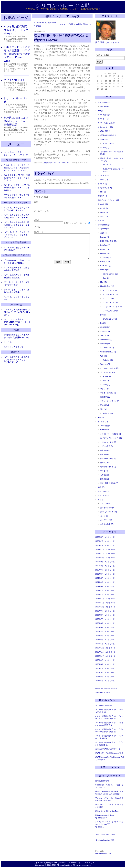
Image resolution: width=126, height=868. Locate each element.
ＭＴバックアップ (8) (110, 311)
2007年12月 (100, 549)
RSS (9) (103, 323)
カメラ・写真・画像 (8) (106, 123)
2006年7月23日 (39, 31)
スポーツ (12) (103, 180)
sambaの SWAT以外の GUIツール (108, 749)
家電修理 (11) (105, 397)
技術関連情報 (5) (104, 225)
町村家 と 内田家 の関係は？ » (80, 24)
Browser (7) (105, 237)
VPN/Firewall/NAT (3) (108, 352)
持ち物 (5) (104, 212)
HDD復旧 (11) (105, 262)
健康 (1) (101, 221)
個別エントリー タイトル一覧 (106, 688)
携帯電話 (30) (108, 413)
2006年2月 (99, 640)
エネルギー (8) (103, 119)
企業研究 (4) (102, 196)
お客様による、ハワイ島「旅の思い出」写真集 (17, 291)
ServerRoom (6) (106, 340)
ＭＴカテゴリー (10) (110, 294)
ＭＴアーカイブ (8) (110, 290)
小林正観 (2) (105, 454)
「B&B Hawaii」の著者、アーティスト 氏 (17, 262)
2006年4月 (99, 631)
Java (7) (106, 381)
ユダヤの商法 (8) (106, 446)
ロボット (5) (105, 389)
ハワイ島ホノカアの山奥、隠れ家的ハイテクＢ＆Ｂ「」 (17, 225)
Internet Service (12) (110, 274)
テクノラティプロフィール (105, 834)
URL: (36, 220)
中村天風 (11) (105, 450)
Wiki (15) (103, 356)
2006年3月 (99, 636)
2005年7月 (99, 668)
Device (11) (104, 249)
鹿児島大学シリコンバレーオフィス (57, 163)
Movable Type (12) (107, 286)
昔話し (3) (104, 217)
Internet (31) (105, 270)
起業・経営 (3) (103, 495)
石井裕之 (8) (105, 475)
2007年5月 (99, 578)
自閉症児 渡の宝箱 (102, 781)
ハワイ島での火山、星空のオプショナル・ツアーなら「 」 (17, 360)
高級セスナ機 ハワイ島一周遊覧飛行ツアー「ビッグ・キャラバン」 (17, 178)
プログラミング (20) (108, 372)
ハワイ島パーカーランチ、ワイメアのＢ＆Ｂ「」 (17, 235)
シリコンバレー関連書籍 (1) (110, 434)
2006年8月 (99, 615)
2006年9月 (99, 611)
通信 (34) (104, 409)
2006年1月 (99, 644)
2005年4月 (99, 681)
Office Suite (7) (108, 348)
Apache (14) (105, 229)
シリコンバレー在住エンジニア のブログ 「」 (17, 322)
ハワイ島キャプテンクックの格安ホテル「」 (17, 216)
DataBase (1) (105, 245)
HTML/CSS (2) (106, 266)
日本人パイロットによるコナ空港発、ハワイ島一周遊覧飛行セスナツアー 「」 (17, 54)
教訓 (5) (101, 418)
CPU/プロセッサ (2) (110, 319)
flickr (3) (106, 278)
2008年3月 (99, 537)
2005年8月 (99, 664)
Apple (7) (104, 233)
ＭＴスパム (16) (109, 299)
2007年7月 (99, 570)
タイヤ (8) (104, 516)
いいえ (37, 227)
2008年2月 (99, 541)
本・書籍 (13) (103, 422)
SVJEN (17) (105, 148)
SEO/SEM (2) (105, 327)
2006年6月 (99, 623)
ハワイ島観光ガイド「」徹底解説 (17, 276)
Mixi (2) (103, 192)
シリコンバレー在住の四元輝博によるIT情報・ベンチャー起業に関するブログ (63, 9)
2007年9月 (99, 562)
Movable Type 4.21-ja (103, 853)
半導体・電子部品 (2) (108, 393)
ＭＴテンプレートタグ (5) (112, 307)
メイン (62, 24)
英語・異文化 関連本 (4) (109, 483)
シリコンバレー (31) (105, 127)
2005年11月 (100, 652)
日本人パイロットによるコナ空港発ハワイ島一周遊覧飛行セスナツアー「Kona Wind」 (17, 168)
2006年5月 (99, 627)
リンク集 (8, 342)
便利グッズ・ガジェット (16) (109, 200)
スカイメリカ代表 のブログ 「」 (17, 312)
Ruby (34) (106, 385)
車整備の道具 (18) (107, 524)
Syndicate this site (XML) (105, 840)
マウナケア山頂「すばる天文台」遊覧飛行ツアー (17, 196)
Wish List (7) (105, 430)
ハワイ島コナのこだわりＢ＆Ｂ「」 (17, 209)
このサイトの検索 (102, 55)
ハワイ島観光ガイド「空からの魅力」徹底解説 (17, 269)
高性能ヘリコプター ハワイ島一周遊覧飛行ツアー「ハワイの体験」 (17, 188)
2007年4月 (99, 582)
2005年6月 (99, 672)
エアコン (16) (105, 504)
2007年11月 (100, 554)
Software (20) (105, 344)
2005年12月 (100, 648)
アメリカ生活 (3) (104, 115)
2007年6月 (99, 574)
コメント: (38, 232)
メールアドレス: (42, 211)
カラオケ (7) (105, 107)
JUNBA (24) (107, 165)
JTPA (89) (104, 139)
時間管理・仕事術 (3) (108, 467)
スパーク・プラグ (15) (109, 512)
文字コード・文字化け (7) (110, 401)
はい (84, 223)
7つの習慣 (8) (105, 426)
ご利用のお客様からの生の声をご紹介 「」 (17, 336)
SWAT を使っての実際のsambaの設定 (109, 753)
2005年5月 (99, 677)
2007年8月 (99, 566)
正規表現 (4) (105, 405)
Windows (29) (105, 364)
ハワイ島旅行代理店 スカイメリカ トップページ (16, 30)
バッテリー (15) (106, 520)
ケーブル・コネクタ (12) (109, 368)
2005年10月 (100, 656)
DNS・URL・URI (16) (108, 241)
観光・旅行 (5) (103, 491)
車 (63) (100, 500)
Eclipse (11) (107, 376)
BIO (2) (100, 111)
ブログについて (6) (105, 188)
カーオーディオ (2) (107, 508)
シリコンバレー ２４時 (63, 6)
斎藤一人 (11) (105, 463)
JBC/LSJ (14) (105, 131)
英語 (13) (101, 487)
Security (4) (104, 335)
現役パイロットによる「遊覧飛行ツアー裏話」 (17, 284)
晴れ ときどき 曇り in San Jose (107, 811)
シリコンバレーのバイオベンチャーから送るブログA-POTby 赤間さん (109, 824)
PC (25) (103, 315)
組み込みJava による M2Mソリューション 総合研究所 (16, 121)
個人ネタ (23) (103, 204)
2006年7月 (99, 619)
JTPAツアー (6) (108, 143)
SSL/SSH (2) (105, 331)
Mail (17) (103, 282)
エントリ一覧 (110, 537)
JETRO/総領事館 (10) (108, 135)
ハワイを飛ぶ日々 (14, 80)
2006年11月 (100, 603)
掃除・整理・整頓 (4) (108, 459)
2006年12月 (100, 599)
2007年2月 (99, 590)
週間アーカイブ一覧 (103, 693)
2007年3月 (99, 586)
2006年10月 (100, 607)
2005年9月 (99, 660)
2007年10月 (100, 558)
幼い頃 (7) (104, 208)
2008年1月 (99, 545)
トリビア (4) (102, 184)
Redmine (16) (108, 360)
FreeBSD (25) (105, 253)
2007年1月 (99, 595)
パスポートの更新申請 (104, 705)
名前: (36, 202)
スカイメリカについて (14, 347)
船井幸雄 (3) (105, 479)
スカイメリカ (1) (104, 175)
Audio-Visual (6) (104, 102)
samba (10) (107, 258)
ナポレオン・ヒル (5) (108, 442)
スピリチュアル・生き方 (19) (111, 438)
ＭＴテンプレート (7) (110, 303)
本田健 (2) (104, 471)
